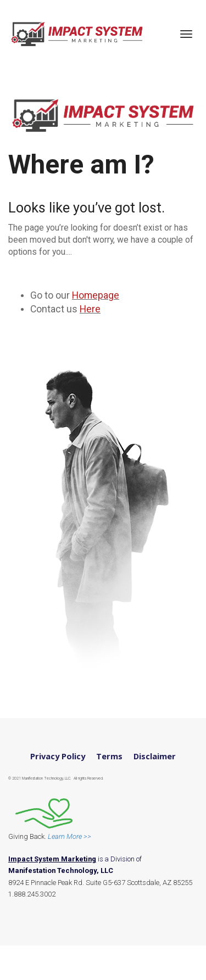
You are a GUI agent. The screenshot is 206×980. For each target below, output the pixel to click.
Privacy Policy (58, 756)
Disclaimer (155, 756)
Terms (109, 756)
